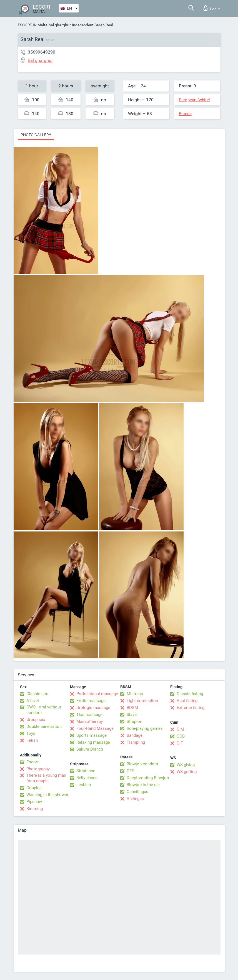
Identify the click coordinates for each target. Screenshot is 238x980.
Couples (34, 788)
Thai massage (89, 715)
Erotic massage (91, 701)
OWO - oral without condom (44, 710)
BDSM (132, 708)
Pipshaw (34, 802)
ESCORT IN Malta (33, 25)
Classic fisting (190, 694)
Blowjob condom (142, 764)
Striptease (86, 771)
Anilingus (135, 799)
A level (33, 701)
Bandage (135, 735)
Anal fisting (187, 701)
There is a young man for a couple (46, 778)
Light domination (142, 701)
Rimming (35, 809)
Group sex (36, 720)
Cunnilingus (137, 792)
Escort (32, 762)
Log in (212, 8)
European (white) (195, 100)
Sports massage (92, 735)
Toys (31, 733)
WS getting (187, 772)
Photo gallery (36, 135)
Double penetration (44, 726)
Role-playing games (145, 728)
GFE (130, 771)
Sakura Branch (90, 749)
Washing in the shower (47, 795)
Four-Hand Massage (95, 728)
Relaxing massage (93, 742)
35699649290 (42, 52)
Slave (132, 715)
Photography (38, 769)
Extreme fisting (191, 708)
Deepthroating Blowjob (148, 778)
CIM (180, 729)
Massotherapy (90, 721)
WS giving (186, 765)
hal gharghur (60, 25)
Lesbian (84, 785)
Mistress (135, 694)
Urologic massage (93, 708)
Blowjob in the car (143, 785)
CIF (180, 743)
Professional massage (97, 694)
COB (181, 736)
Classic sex (37, 694)
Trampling (136, 742)
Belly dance (87, 778)
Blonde (185, 114)
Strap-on (134, 721)
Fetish (32, 740)
